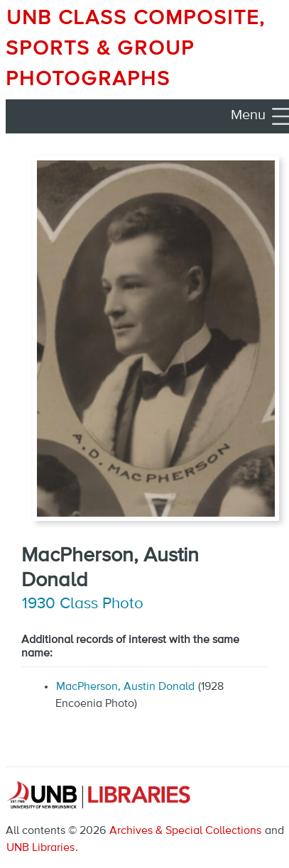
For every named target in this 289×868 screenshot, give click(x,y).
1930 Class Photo (83, 604)
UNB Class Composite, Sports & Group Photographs (136, 49)
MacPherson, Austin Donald (125, 687)
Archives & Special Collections (185, 831)
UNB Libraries (40, 848)
